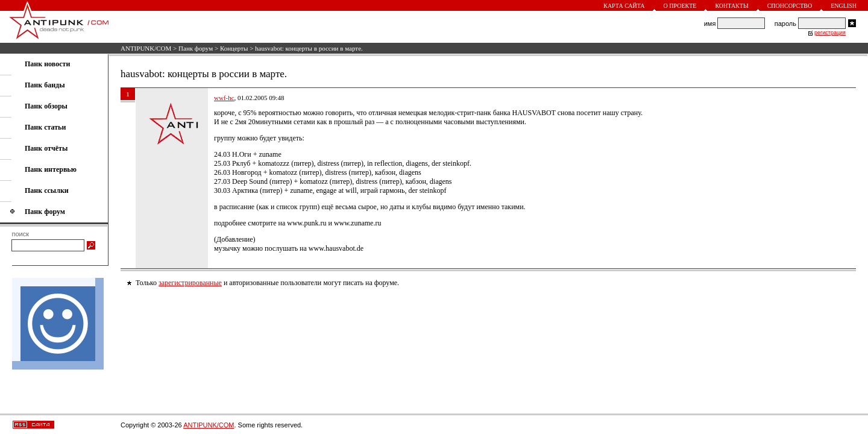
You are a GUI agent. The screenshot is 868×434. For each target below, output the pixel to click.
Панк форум (196, 48)
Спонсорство (790, 6)
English (844, 6)
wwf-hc (224, 98)
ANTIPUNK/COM (146, 48)
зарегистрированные (190, 283)
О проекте (680, 6)
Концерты (234, 48)
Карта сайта (624, 6)
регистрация (830, 33)
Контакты (731, 6)
